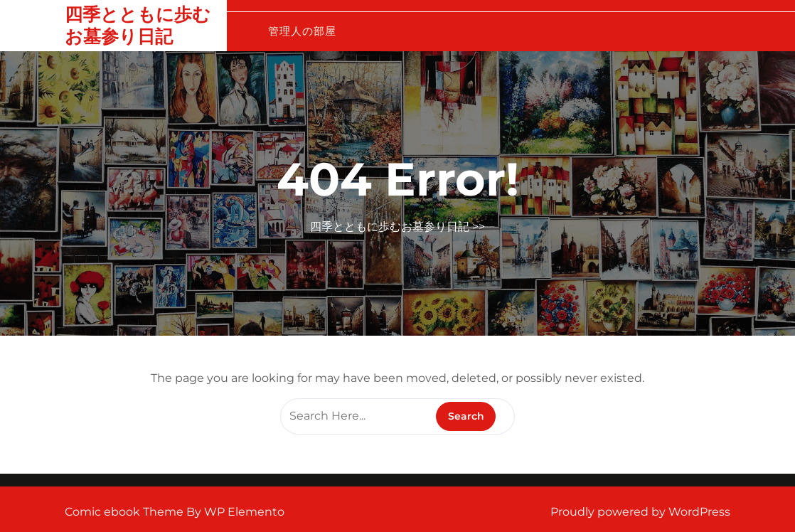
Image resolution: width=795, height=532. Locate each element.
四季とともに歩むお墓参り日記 (138, 25)
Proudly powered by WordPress (640, 512)
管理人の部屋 (302, 31)
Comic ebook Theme (126, 512)
